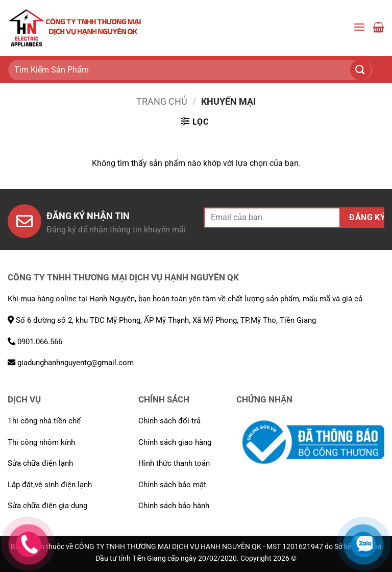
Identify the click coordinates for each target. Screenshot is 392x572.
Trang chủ (162, 101)
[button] (359, 28)
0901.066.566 (35, 342)
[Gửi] (366, 70)
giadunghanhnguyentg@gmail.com (71, 363)
